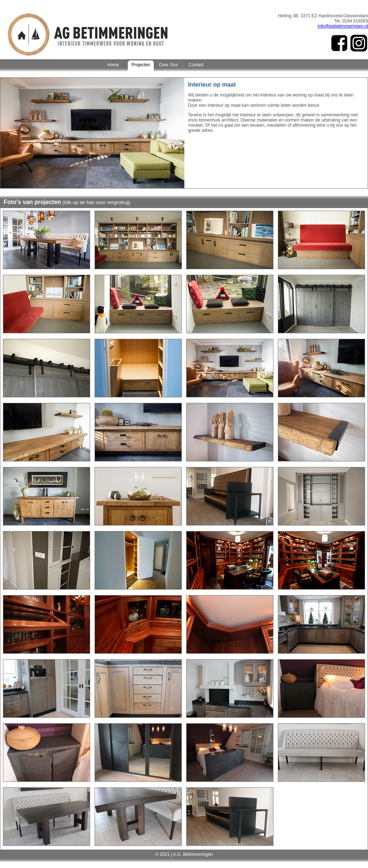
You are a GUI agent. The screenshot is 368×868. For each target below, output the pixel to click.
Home (113, 65)
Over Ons (168, 65)
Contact (196, 65)
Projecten (141, 65)
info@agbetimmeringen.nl (343, 26)
